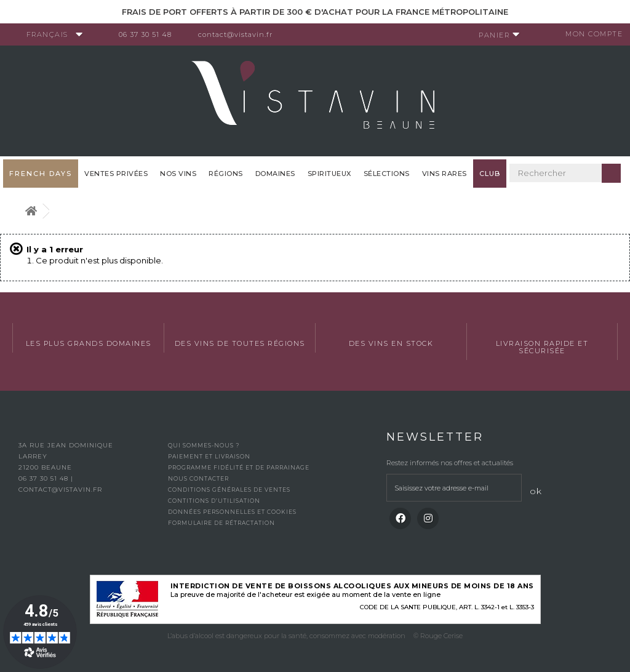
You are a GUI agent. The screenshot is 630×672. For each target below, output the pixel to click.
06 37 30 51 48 (150, 34)
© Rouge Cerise (438, 636)
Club (490, 174)
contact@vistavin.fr (240, 34)
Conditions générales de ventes (229, 490)
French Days (41, 174)
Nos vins (178, 174)
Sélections (387, 174)
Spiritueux (329, 174)
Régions (226, 174)
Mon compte (590, 34)
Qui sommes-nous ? (204, 445)
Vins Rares (445, 174)
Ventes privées (116, 174)
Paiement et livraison (209, 456)
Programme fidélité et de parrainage (239, 467)
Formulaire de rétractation (221, 523)
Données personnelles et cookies (232, 512)
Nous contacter (198, 478)
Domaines (275, 174)
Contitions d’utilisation (214, 501)
